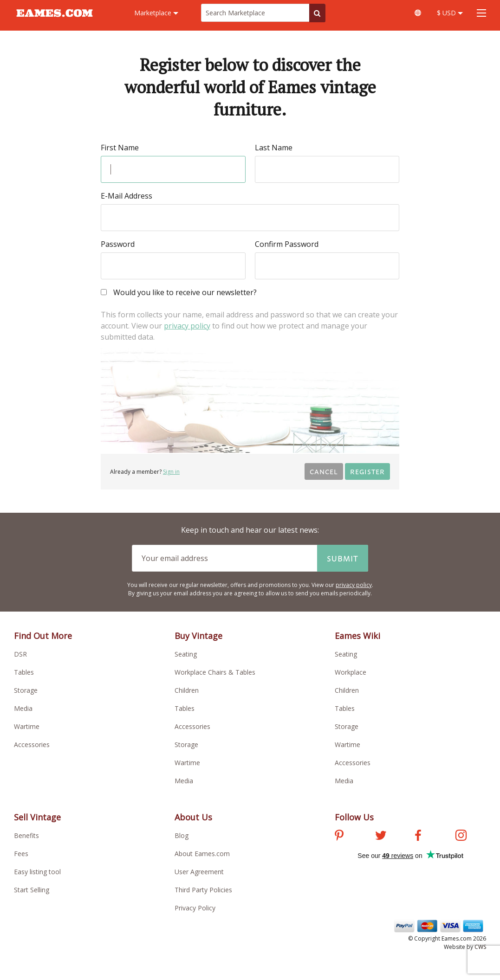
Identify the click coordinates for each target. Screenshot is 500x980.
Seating (186, 654)
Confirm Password (287, 244)
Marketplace (156, 13)
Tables (24, 672)
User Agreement (199, 872)
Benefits (26, 835)
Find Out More (43, 636)
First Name (120, 148)
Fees (21, 854)
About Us (193, 817)
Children (187, 690)
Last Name (274, 148)
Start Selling (32, 890)
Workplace (351, 672)
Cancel (324, 471)
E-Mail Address (127, 196)
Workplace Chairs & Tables (215, 672)
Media (23, 708)
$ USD (450, 13)
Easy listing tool (37, 872)
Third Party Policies (203, 890)
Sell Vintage (37, 817)
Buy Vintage (198, 636)
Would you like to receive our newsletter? (179, 293)
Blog (182, 835)
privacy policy (187, 326)
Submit (343, 558)
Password (118, 244)
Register (367, 471)
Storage (26, 690)
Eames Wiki (357, 636)
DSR (20, 654)
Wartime (27, 726)
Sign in (171, 472)
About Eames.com (202, 854)
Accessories (32, 745)
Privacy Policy (195, 908)
